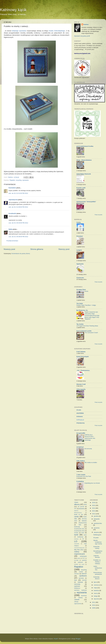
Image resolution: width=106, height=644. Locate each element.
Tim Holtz (80, 304)
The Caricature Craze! (91, 333)
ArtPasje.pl (80, 420)
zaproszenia (78, 604)
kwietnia (97, 590)
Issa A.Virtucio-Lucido (84, 331)
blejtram (76, 511)
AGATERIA (80, 413)
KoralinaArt (13, 213)
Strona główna (37, 249)
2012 (94, 514)
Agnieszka (80, 264)
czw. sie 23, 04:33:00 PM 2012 (18, 223)
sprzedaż (81, 578)
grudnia (96, 516)
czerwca (97, 585)
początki (76, 560)
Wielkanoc (77, 588)
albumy (77, 504)
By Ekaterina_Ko (82, 310)
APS (85, 505)
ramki (83, 564)
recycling (19, 180)
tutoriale (84, 580)
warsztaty (77, 584)
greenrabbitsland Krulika (85, 146)
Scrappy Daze (81, 290)
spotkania (83, 576)
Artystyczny (81, 423)
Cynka (79, 222)
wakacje (80, 582)
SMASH (84, 574)
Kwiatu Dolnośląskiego (57, 31)
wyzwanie (84, 596)
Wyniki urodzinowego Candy (98, 542)
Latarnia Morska (97, 556)
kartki (76, 535)
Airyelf (56, 639)
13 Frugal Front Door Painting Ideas (87, 326)
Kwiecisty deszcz (96, 578)
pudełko (76, 564)
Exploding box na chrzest (92, 483)
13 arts (79, 410)
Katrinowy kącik (13, 10)
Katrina (86, 24)
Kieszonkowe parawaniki (98, 573)
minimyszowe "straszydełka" (86, 202)
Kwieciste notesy (96, 547)
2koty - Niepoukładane (84, 160)
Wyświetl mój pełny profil (82, 36)
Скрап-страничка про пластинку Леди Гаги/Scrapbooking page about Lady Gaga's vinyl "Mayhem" (92, 315)
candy (76, 517)
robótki (81, 572)
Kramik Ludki (81, 188)
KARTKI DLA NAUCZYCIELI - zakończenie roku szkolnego (90, 437)
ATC (75, 509)
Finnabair (80, 236)
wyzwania (25, 180)
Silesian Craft (81, 384)
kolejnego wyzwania (19, 31)
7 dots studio (81, 475)
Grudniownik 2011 (79, 529)
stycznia (97, 599)
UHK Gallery (81, 461)
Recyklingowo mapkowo (98, 552)
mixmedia (77, 544)
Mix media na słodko (91, 462)
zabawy (80, 598)
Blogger (78, 639)
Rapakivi (12, 180)
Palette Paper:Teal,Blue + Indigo (86, 305)
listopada (97, 519)
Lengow (79, 250)
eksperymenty (83, 523)
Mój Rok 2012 (79, 550)
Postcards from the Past (84, 476)
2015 (94, 505)
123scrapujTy (81, 389)
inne (83, 533)
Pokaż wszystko (98, 215)
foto (80, 525)
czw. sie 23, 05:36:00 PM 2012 (18, 237)
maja (96, 588)
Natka (11, 229)
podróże (84, 560)
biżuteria (82, 509)
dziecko (84, 521)
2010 (94, 605)
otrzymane (83, 556)
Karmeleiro (12, 188)
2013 (94, 511)
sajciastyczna (13, 200)
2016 (94, 503)
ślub (76, 580)
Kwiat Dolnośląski (83, 357)
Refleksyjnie (97, 535)
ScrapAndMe (81, 433)
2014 (94, 508)
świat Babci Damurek (84, 174)
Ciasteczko (80, 278)
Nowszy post (9, 249)
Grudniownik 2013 (79, 531)
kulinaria (76, 539)
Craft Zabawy (81, 352)
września (97, 528)
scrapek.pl (80, 447)
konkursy (80, 537)
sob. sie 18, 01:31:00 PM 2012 (18, 193)
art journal (81, 507)
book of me (79, 514)
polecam (80, 562)
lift (83, 539)
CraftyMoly (80, 481)
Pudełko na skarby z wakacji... (97, 562)
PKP (84, 558)
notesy (77, 552)
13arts (76, 502)
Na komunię (88, 449)
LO (76, 541)
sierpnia (97, 532)
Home (86, 291)
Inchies (76, 533)
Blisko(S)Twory (78, 513)
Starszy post (64, 249)
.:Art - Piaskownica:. (83, 370)
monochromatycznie (79, 548)
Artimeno (80, 416)
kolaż (85, 535)
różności (77, 574)
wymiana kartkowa (80, 590)
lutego (96, 596)
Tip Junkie (80, 324)
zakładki (77, 600)
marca (96, 593)
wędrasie (77, 586)
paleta (79, 558)
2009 (94, 608)
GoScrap (77, 527)
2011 (94, 602)
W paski (96, 538)
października (98, 523)
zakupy (76, 602)
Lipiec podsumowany (98, 568)
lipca (96, 582)
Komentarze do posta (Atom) (21, 254)
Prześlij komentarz (12, 241)
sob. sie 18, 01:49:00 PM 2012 (18, 207)
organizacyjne (79, 554)
